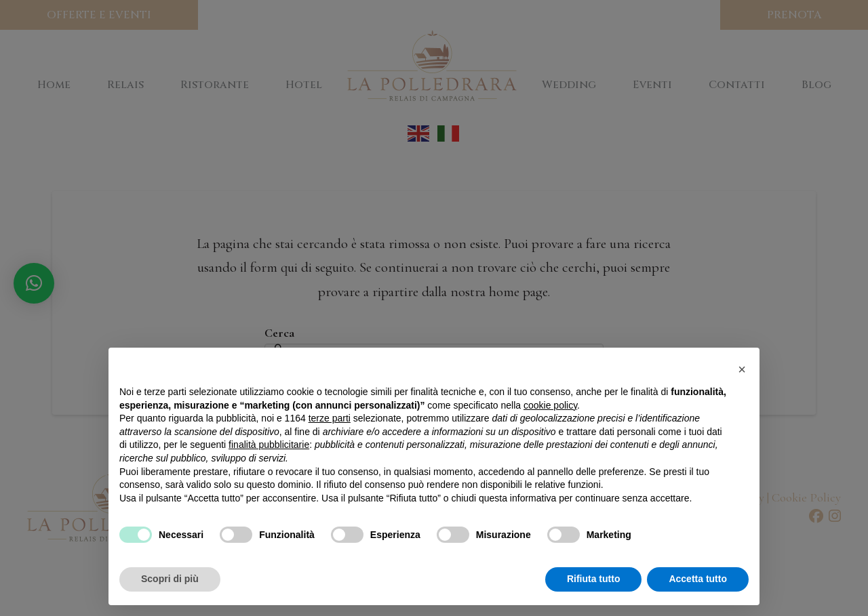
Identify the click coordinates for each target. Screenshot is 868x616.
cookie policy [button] (550, 405)
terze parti (330, 418)
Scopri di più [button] (170, 579)
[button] (742, 369)
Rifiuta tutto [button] (594, 579)
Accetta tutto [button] (698, 579)
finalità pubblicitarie (269, 445)
